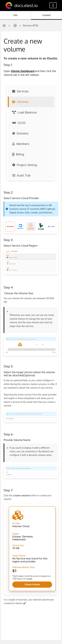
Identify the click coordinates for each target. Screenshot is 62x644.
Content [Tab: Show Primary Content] (46, 15)
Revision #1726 (31, 25)
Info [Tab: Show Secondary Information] (15, 15)
